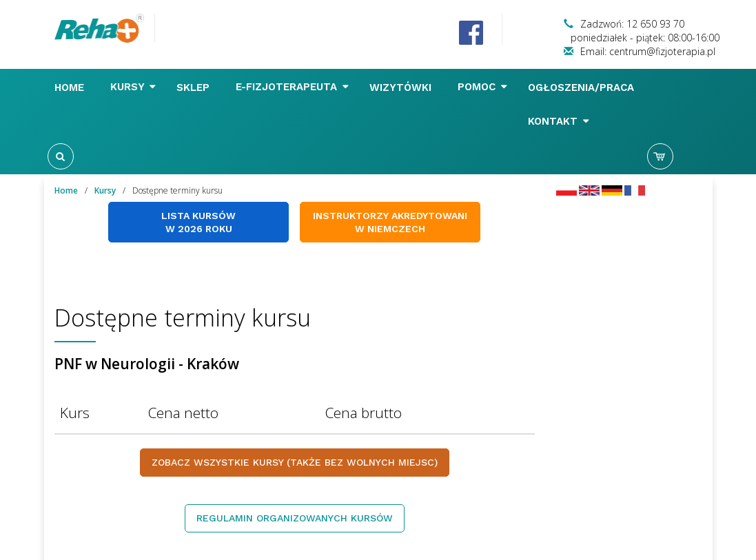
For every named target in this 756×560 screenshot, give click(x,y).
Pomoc (482, 87)
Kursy (133, 87)
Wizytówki (402, 87)
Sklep (195, 87)
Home (71, 87)
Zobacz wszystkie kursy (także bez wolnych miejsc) (295, 462)
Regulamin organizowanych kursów (295, 518)
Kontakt (559, 121)
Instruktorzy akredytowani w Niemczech (390, 222)
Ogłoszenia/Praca (583, 87)
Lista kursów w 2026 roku (198, 222)
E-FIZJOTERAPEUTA (292, 87)
